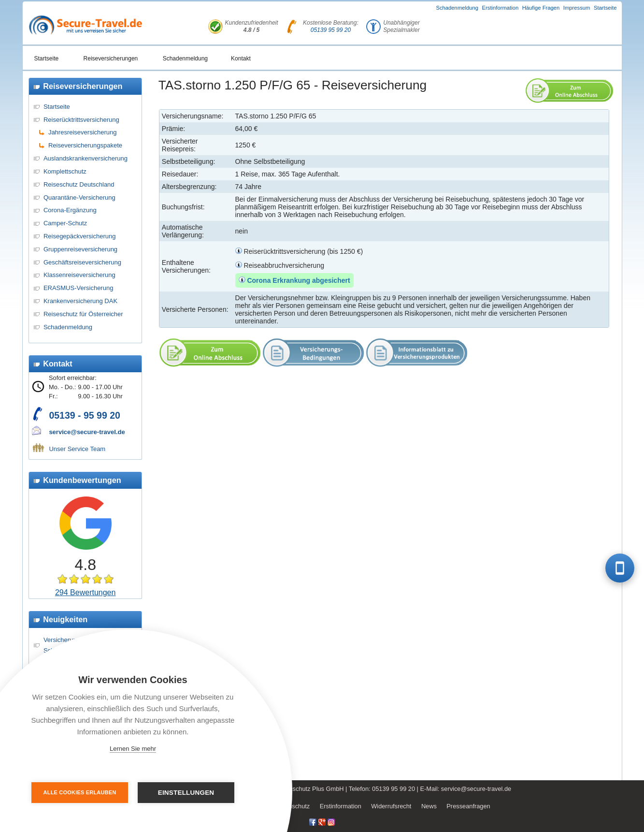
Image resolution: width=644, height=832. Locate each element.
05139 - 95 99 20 (84, 415)
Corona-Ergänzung (70, 210)
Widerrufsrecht (391, 806)
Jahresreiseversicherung (83, 132)
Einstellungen (186, 793)
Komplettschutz (65, 171)
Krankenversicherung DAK (80, 301)
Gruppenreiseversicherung (80, 249)
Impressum (577, 8)
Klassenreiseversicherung (79, 275)
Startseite (605, 8)
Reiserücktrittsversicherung (81, 120)
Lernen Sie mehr (133, 749)
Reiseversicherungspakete (85, 145)
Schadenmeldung (457, 8)
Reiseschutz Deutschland (79, 184)
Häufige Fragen (541, 8)
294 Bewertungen (85, 592)
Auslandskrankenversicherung (86, 158)
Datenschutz (293, 806)
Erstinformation (501, 8)
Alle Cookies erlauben (80, 792)
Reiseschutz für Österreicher (83, 314)
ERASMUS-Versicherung (79, 288)
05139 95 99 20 (331, 30)
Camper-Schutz (65, 223)
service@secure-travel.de (87, 432)
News (429, 806)
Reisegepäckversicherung (80, 236)
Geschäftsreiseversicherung (82, 262)
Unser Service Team (77, 449)
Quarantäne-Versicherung (79, 197)
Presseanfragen (468, 806)
